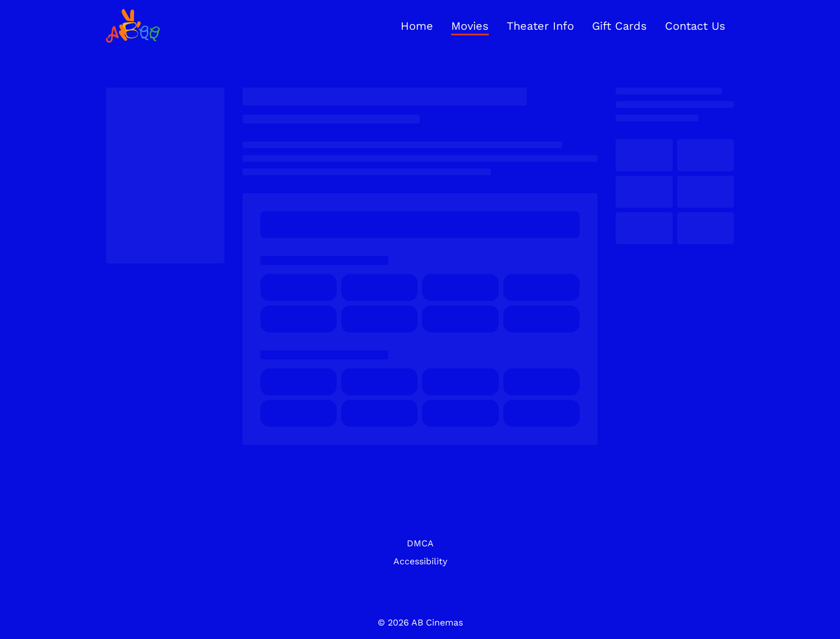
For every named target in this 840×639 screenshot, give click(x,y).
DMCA (420, 543)
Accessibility (420, 561)
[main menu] (563, 26)
